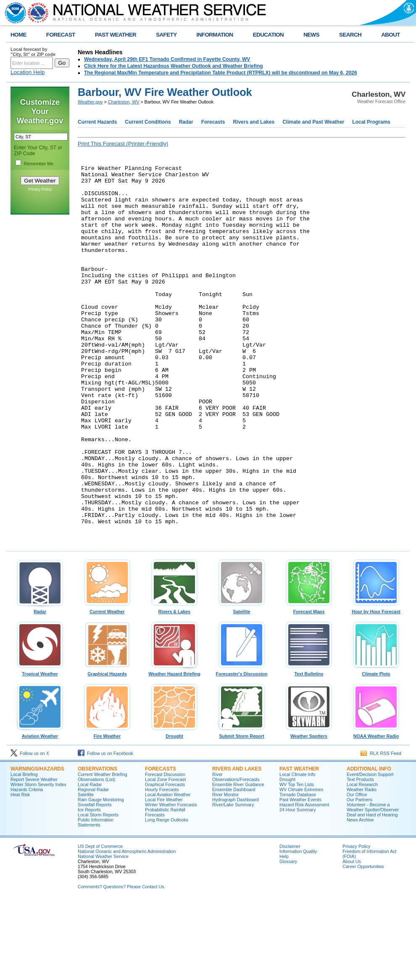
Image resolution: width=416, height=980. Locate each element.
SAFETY (166, 35)
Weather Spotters (309, 812)
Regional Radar (93, 868)
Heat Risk (20, 873)
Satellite (242, 688)
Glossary (288, 940)
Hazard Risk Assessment (304, 883)
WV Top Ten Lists (297, 863)
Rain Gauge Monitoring (101, 878)
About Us (352, 940)
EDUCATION (268, 35)
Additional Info (369, 847)
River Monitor (225, 873)
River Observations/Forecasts (236, 855)
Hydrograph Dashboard (236, 878)
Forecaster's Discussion (242, 750)
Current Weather (107, 688)
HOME (18, 35)
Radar (186, 122)
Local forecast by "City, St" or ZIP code (33, 52)
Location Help (28, 72)
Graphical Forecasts (165, 863)
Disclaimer (290, 924)
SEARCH (350, 35)
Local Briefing (24, 853)
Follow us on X (30, 832)
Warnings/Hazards (37, 847)
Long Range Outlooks (167, 898)
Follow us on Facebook (105, 832)
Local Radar (90, 863)
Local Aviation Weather (168, 873)
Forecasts (213, 122)
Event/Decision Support (370, 853)
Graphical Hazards (107, 750)
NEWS (311, 35)
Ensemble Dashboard (234, 868)
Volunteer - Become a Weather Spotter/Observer (373, 885)
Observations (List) (96, 858)
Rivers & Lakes (174, 688)
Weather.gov (90, 102)
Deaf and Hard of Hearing (372, 893)
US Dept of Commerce (100, 924)
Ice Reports (89, 888)
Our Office (357, 873)
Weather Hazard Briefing (174, 750)
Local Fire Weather (164, 878)
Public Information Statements (96, 901)
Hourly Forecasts (162, 868)
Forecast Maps (309, 688)
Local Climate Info (297, 853)
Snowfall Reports (95, 883)
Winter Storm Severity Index (38, 863)
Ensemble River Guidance (238, 863)
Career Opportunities (363, 945)
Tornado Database (298, 873)
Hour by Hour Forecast (376, 688)
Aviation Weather (40, 812)
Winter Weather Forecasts (171, 883)
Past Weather (299, 847)
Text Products (360, 858)
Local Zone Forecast (165, 858)
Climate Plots (376, 750)
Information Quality (298, 930)
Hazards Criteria (27, 868)
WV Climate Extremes (301, 868)
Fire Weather (107, 812)
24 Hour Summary (298, 888)
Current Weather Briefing (103, 853)
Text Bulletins (309, 750)
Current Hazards (97, 122)
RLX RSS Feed (381, 832)
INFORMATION (215, 35)
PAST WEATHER (116, 35)
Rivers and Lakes (254, 122)
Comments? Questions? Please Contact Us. (121, 965)
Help (284, 935)
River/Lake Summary (233, 883)
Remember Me (39, 164)
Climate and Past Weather (313, 122)
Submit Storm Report (242, 812)
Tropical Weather (40, 750)
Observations (97, 847)
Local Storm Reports (98, 893)
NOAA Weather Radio (376, 812)
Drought (174, 812)
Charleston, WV (124, 102)
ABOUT (391, 35)
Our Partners (359, 878)
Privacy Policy (40, 189)
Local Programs (371, 122)
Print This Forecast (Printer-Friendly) (123, 144)
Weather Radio (362, 868)
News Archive (360, 898)
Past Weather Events (300, 878)
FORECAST (61, 35)
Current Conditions (148, 122)
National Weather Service (103, 935)
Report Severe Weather (34, 858)
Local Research (362, 863)
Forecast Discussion (165, 853)
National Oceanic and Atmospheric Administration (127, 930)
